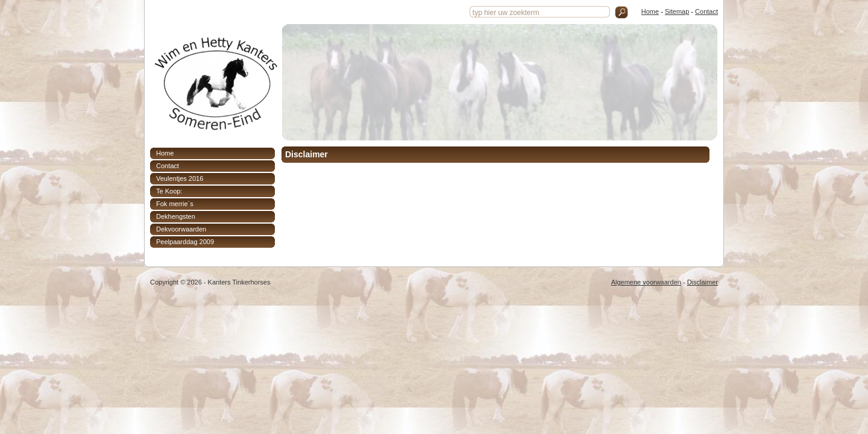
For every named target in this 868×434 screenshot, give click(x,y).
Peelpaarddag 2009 (185, 242)
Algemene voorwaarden (646, 282)
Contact (706, 11)
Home (650, 11)
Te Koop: (169, 191)
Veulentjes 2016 (180, 178)
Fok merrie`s (175, 204)
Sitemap (677, 11)
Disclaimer (703, 282)
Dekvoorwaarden (181, 229)
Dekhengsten (176, 216)
